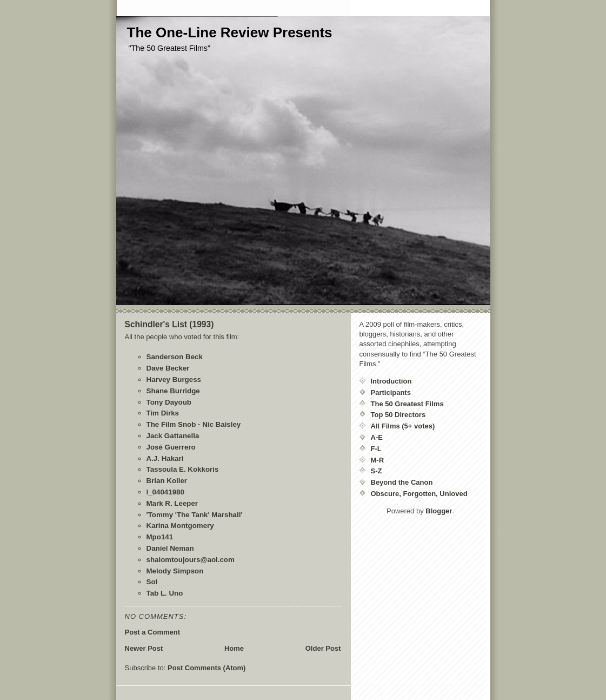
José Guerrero (171, 447)
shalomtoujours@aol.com (191, 560)
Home (234, 648)
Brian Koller (167, 481)
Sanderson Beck (175, 357)
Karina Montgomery (180, 526)
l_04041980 (165, 492)
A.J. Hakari (165, 458)
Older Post (323, 648)
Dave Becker (168, 368)
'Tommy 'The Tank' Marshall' (195, 515)
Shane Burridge (173, 391)
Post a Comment (153, 632)
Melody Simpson (175, 571)
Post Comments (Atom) (207, 668)
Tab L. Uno (165, 593)
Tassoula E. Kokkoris (183, 469)
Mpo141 (160, 537)
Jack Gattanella (173, 436)
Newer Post (144, 648)
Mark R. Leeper (172, 503)
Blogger (439, 511)
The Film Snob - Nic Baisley (194, 424)
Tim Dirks (163, 413)
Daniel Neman (170, 548)
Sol (152, 582)
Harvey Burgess (174, 379)
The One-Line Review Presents (230, 32)
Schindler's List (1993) (169, 324)
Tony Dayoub (169, 402)
